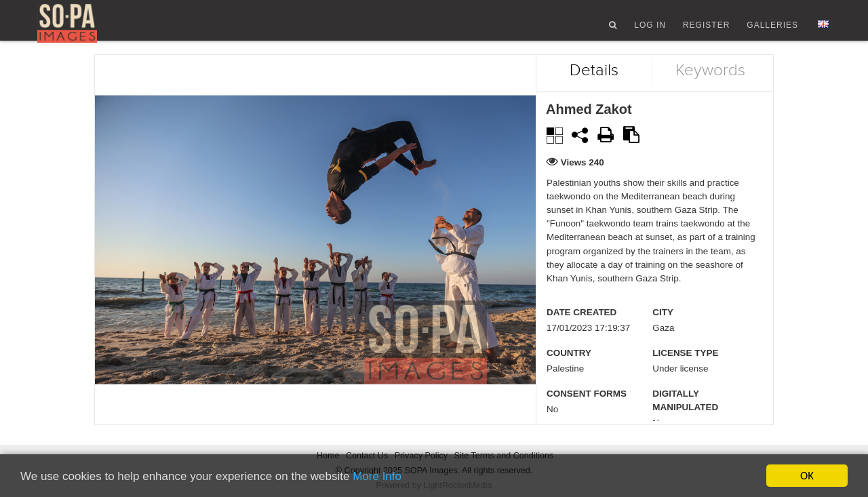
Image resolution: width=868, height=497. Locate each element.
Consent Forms (587, 407)
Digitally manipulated (685, 414)
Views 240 (583, 175)
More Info (377, 476)
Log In (650, 29)
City (663, 326)
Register (706, 29)
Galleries (772, 29)
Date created (581, 326)
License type (685, 366)
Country (569, 366)
